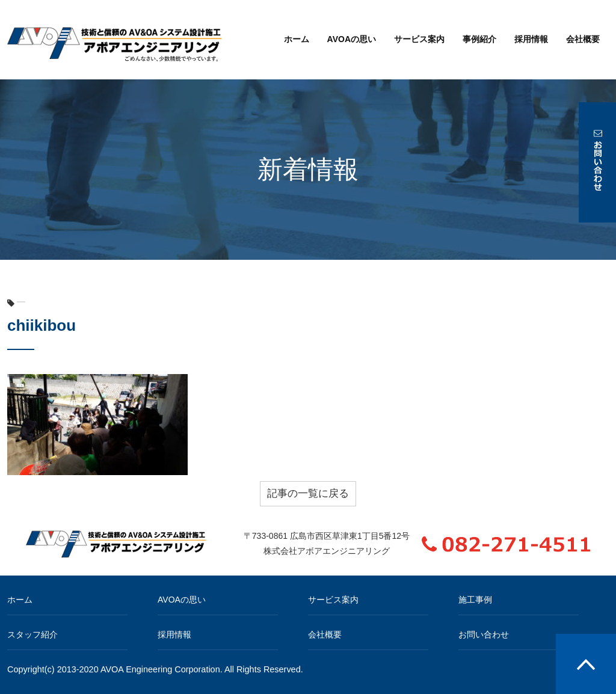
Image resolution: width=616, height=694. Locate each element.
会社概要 (583, 39)
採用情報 (531, 39)
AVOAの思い (352, 39)
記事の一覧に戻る (308, 493)
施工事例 (475, 600)
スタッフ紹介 (32, 634)
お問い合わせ (484, 634)
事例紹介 (479, 39)
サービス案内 (419, 39)
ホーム (297, 39)
